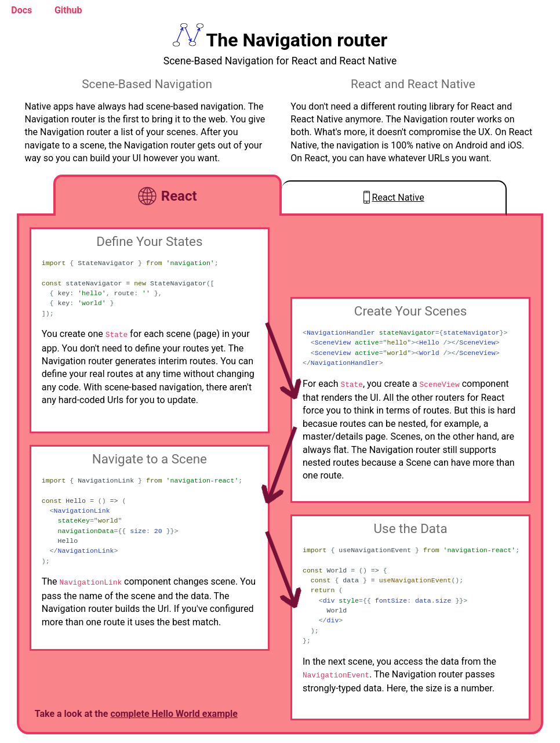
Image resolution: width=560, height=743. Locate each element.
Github (68, 10)
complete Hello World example (174, 714)
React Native (398, 197)
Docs (21, 10)
